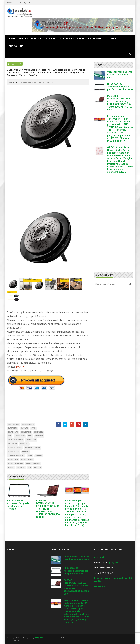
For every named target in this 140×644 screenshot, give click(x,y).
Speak (30, 456)
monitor (39, 436)
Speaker (39, 456)
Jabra (30, 436)
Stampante (13, 460)
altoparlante (28, 424)
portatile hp (13, 452)
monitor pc (31, 440)
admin (14, 82)
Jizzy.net (114, 562)
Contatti (99, 557)
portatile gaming (33, 448)
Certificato (13, 432)
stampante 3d (27, 460)
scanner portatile (16, 456)
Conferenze (20, 436)
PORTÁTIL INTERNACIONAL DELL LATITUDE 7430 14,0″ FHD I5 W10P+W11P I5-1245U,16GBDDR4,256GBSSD (48, 509)
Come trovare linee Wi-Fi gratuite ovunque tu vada (120, 75)
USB (30, 468)
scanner (26, 452)
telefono (21, 468)
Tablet (11, 468)
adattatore (13, 424)
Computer (39, 432)
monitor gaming (15, 440)
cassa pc (24, 428)
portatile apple (15, 448)
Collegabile (26, 432)
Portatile (24, 444)
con (10, 436)
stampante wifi (33, 464)
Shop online (14, 64)
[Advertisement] (48, 178)
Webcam (38, 468)
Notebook (12, 444)
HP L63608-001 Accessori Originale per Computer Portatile (18, 505)
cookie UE (99, 586)
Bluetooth (13, 428)
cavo (33, 428)
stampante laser (15, 464)
